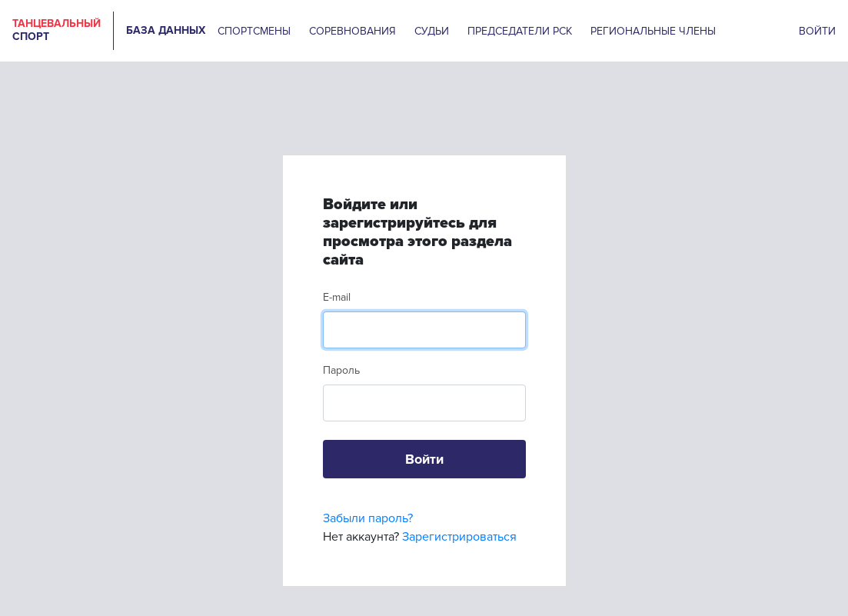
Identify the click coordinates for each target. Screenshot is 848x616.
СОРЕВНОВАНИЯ (353, 31)
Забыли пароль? (368, 518)
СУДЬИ (432, 31)
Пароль (341, 370)
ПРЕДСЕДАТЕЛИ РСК (520, 31)
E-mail (337, 297)
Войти (424, 459)
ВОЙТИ (817, 31)
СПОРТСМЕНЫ (254, 31)
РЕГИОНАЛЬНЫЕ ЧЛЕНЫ (653, 31)
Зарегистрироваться (459, 537)
